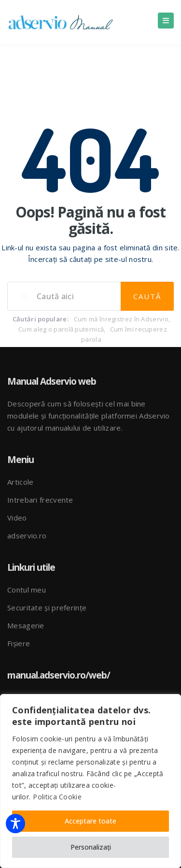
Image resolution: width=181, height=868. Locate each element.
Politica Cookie (57, 797)
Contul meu (27, 590)
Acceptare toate (90, 821)
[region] (90, 781)
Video (17, 518)
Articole (20, 482)
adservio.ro (27, 535)
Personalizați (91, 847)
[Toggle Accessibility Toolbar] (15, 824)
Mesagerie (26, 625)
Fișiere (19, 643)
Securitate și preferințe (47, 608)
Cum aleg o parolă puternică (61, 329)
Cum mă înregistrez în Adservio (121, 319)
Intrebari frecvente (40, 500)
